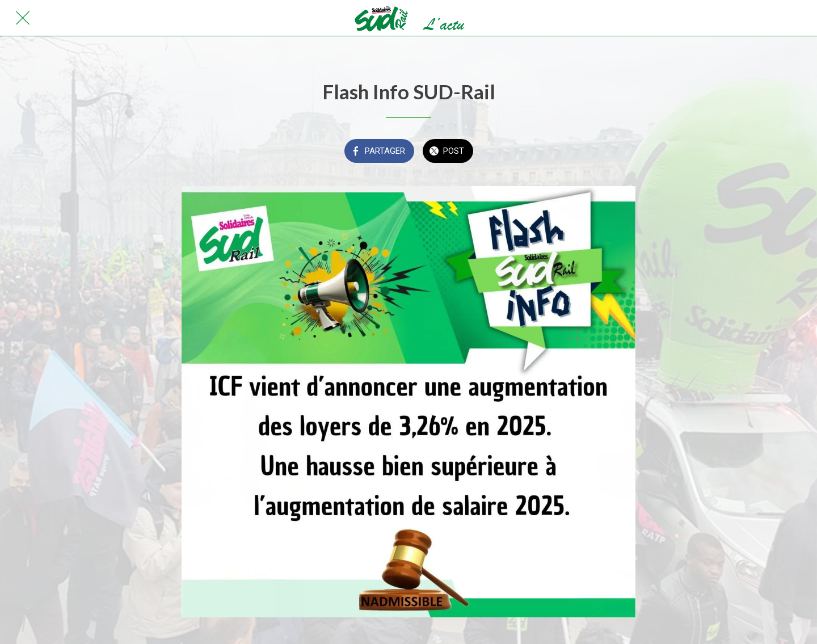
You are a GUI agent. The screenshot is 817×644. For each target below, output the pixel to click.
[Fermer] (23, 18)
